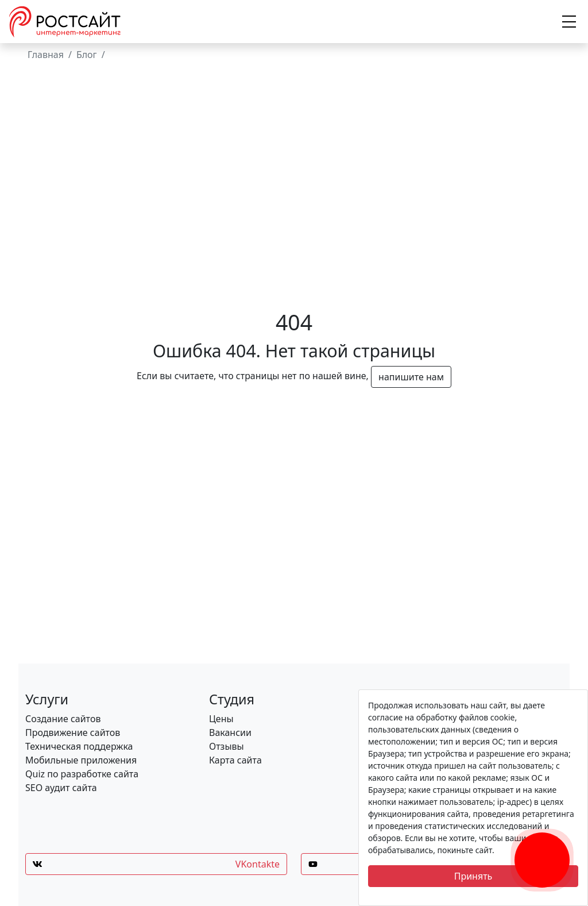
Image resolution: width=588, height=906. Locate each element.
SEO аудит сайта (61, 788)
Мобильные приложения (81, 760)
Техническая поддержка (79, 746)
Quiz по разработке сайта (82, 774)
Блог (87, 55)
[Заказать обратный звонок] (542, 846)
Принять (473, 876)
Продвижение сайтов (73, 732)
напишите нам (411, 377)
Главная (46, 55)
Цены (221, 719)
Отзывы (227, 746)
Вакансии (230, 732)
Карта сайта (235, 760)
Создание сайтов (63, 719)
